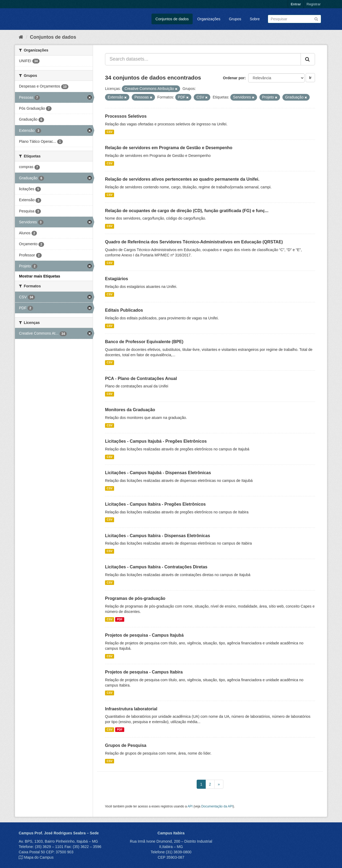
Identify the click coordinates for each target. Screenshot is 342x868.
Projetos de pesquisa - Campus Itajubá (144, 635)
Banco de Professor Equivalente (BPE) (144, 342)
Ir (310, 78)
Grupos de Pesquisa (126, 745)
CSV (110, 132)
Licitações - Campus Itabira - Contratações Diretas (156, 567)
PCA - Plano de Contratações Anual (141, 378)
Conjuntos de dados (172, 19)
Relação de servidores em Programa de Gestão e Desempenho (169, 148)
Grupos (235, 19)
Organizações (209, 19)
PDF (120, 619)
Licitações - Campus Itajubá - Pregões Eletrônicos (156, 441)
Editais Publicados (124, 310)
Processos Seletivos (126, 116)
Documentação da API (217, 806)
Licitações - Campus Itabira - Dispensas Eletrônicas (158, 536)
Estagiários (116, 279)
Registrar (314, 4)
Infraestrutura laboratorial (131, 709)
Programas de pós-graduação (135, 598)
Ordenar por (234, 78)
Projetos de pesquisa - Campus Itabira (144, 672)
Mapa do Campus (39, 857)
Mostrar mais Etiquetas (40, 276)
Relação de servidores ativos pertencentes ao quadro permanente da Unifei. (182, 179)
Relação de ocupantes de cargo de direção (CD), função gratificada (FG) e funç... (187, 211)
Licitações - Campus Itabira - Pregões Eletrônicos (155, 504)
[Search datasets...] (203, 59)
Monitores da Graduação (130, 410)
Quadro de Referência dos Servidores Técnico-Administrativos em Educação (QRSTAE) (194, 242)
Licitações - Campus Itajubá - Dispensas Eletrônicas (158, 473)
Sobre (255, 19)
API (190, 806)
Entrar (296, 4)
